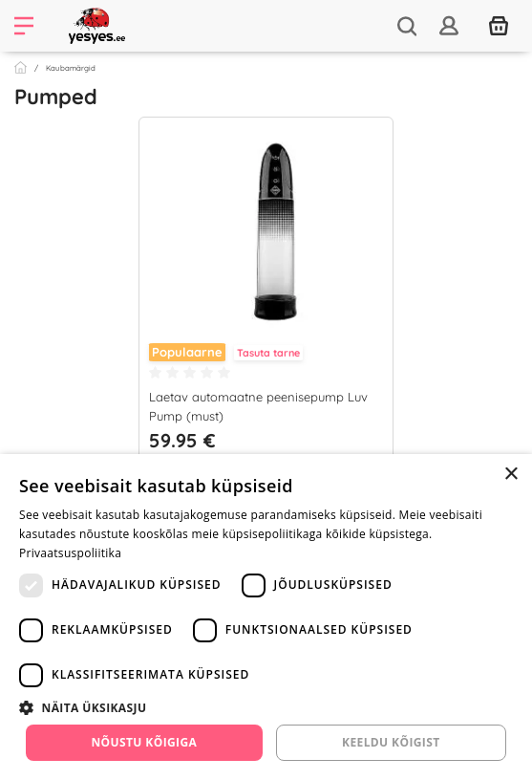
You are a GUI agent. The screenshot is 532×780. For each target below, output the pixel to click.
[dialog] (266, 617)
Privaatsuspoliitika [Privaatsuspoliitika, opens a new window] (70, 553)
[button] (266, 707)
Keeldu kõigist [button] (391, 742)
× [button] (511, 475)
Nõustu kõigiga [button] (144, 742)
